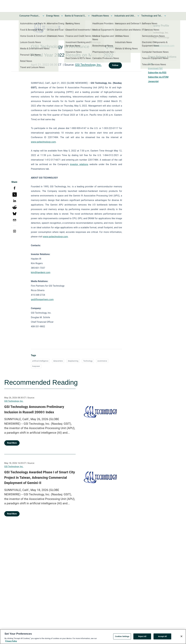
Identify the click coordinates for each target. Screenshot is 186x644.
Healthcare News (100, 16)
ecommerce (102, 361)
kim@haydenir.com (41, 272)
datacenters (58, 361)
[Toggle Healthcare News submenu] (112, 16)
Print (150, 64)
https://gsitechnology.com (161, 46)
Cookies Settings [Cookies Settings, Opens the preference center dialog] (122, 638)
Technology (88, 361)
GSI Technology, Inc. (88, 65)
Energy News (53, 16)
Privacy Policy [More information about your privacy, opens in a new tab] (11, 642)
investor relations (79, 164)
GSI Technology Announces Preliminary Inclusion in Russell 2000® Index (34, 409)
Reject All (142, 638)
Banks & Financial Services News (75, 16)
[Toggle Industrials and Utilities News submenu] (138, 16)
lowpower (36, 366)
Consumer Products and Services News (30, 16)
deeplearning (73, 361)
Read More (12, 443)
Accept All (162, 638)
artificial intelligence (40, 361)
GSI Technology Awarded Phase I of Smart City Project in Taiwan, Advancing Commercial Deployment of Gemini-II (40, 478)
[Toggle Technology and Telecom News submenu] (165, 16)
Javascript (153, 81)
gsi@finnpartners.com (42, 299)
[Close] (181, 637)
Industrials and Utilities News (125, 16)
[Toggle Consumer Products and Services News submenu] (43, 16)
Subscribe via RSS (157, 73)
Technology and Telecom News (152, 16)
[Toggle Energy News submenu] (62, 16)
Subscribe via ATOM (158, 77)
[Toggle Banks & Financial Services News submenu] (89, 16)
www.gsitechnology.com (43, 142)
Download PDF (155, 68)
